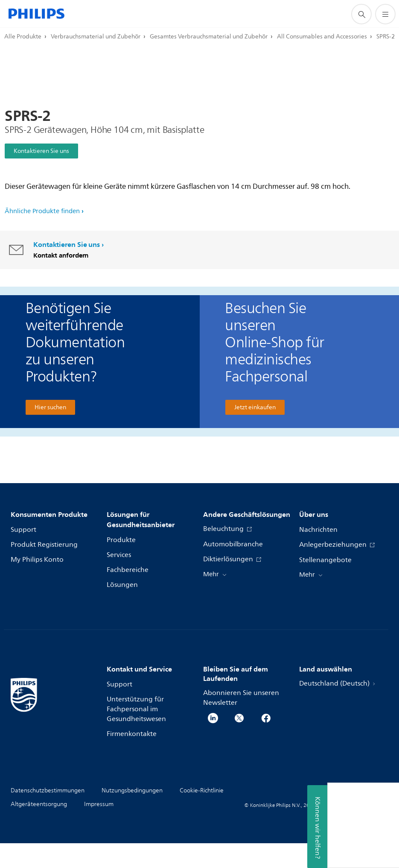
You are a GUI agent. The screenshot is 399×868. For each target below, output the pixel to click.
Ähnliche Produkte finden (42, 211)
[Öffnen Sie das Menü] (385, 14)
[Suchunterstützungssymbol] (361, 14)
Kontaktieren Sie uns (41, 151)
